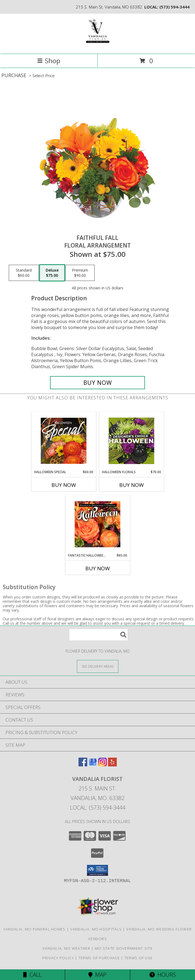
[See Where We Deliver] (98, 666)
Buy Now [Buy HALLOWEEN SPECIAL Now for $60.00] (64, 485)
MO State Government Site (124, 948)
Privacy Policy (58, 958)
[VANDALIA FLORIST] (97, 46)
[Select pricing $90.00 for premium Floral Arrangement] (80, 273)
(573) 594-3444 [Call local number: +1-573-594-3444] (174, 7)
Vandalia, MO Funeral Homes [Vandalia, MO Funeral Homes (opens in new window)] (34, 929)
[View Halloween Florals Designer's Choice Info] (131, 441)
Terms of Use (139, 958)
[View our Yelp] (112, 765)
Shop (49, 61)
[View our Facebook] (83, 765)
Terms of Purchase (99, 958)
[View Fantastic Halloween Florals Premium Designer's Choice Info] (98, 524)
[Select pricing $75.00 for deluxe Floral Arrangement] (52, 273)
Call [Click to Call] (32, 975)
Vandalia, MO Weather (66, 948)
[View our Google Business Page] (93, 765)
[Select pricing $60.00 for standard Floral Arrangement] (24, 273)
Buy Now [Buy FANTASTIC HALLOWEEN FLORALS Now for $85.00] (98, 568)
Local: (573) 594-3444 (98, 808)
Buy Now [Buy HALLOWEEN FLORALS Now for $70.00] (132, 485)
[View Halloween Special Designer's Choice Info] (64, 441)
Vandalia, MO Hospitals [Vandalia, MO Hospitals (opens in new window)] (96, 929)
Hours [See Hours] (163, 975)
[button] (98, 870)
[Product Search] (98, 635)
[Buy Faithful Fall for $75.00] (98, 383)
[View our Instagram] (103, 765)
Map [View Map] (97, 975)
